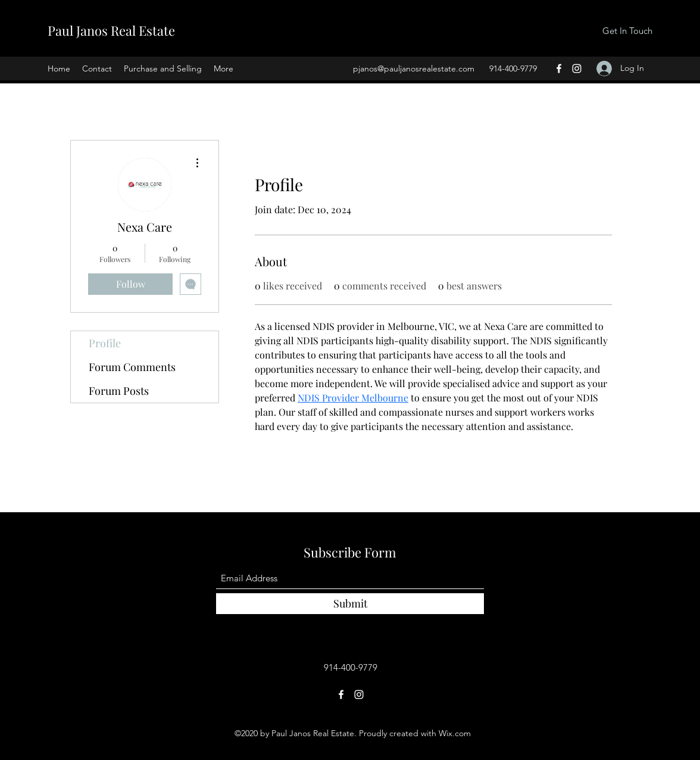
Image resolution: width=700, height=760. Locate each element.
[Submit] (350, 604)
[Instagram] (577, 68)
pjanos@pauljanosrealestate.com (414, 68)
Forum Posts (119, 391)
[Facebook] (559, 68)
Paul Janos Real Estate (111, 30)
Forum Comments (132, 367)
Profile (105, 343)
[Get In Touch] (627, 31)
